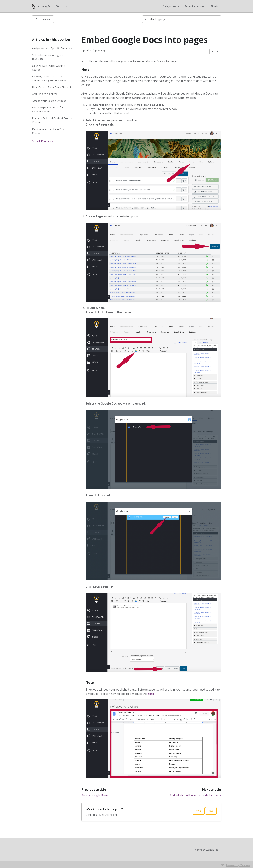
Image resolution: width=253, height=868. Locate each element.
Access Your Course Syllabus (49, 101)
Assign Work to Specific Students (52, 48)
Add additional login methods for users (195, 795)
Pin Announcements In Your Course (48, 131)
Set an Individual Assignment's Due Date (50, 57)
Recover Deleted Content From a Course (52, 120)
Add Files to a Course (45, 94)
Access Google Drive (95, 795)
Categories (171, 6)
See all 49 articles (43, 141)
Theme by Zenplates (206, 849)
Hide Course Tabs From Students (52, 87)
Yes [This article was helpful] (199, 811)
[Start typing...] (182, 19)
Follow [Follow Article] (215, 51)
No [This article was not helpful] (211, 811)
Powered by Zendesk (238, 865)
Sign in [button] (215, 6)
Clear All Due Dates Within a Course (49, 68)
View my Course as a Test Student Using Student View (49, 78)
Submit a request (195, 6)
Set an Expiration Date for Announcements (48, 109)
